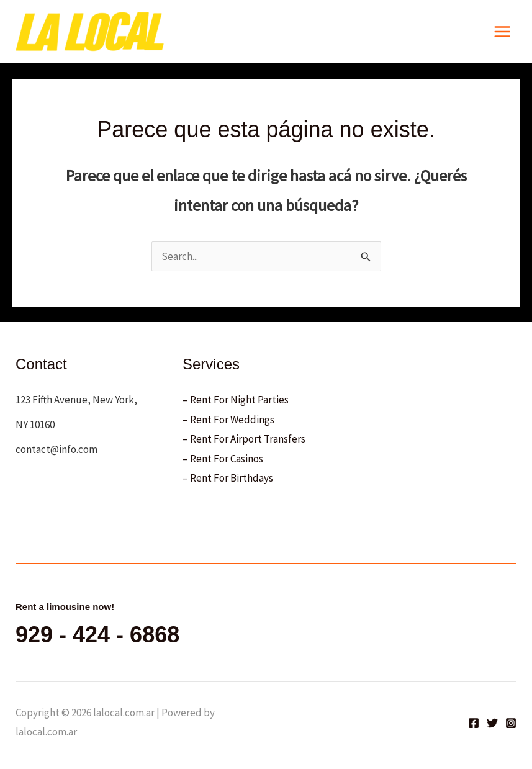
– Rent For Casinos (223, 459)
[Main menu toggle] (503, 32)
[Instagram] (511, 723)
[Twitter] (492, 723)
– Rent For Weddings (228, 420)
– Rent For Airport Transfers (244, 439)
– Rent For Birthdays (228, 478)
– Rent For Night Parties (236, 400)
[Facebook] (474, 723)
